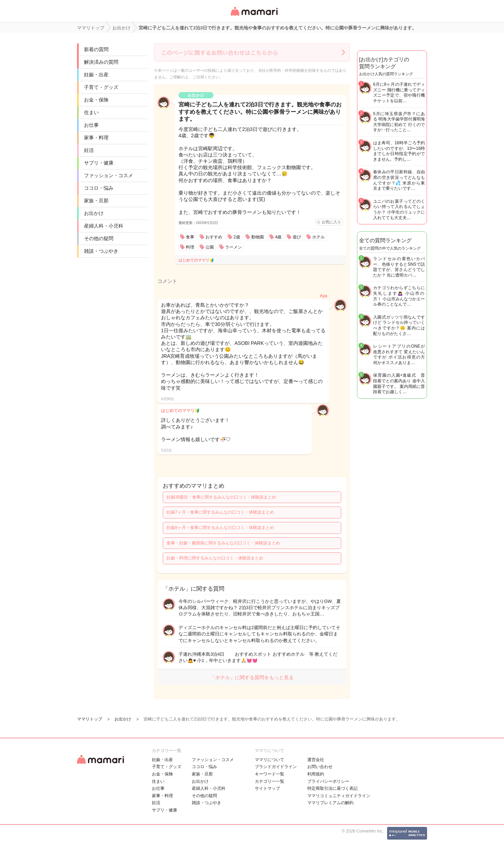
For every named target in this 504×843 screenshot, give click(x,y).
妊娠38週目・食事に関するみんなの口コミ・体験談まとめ (221, 497)
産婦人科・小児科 (104, 226)
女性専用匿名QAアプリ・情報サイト (254, 16)
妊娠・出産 (96, 75)
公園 (210, 247)
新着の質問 (96, 49)
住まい (91, 112)
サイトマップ (267, 788)
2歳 (237, 237)
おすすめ (214, 237)
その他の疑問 (99, 238)
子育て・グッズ (101, 87)
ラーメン (233, 247)
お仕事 (91, 125)
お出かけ (94, 213)
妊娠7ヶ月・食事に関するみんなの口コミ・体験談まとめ (220, 512)
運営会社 (316, 760)
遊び (297, 237)
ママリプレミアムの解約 (330, 803)
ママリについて (269, 760)
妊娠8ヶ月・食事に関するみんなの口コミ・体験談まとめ (220, 528)
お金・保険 (96, 100)
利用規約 (316, 774)
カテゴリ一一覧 (269, 781)
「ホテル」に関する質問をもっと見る (252, 677)
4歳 (278, 237)
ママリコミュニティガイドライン (339, 796)
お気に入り (331, 222)
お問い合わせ (320, 767)
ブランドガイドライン (276, 767)
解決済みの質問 (101, 62)
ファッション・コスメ (108, 175)
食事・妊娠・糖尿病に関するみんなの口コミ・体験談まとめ (223, 543)
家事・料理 (96, 138)
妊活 (89, 150)
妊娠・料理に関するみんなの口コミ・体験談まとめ (215, 558)
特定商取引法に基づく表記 (332, 788)
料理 (190, 247)
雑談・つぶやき (101, 251)
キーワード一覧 (269, 774)
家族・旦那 (96, 201)
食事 (190, 237)
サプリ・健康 (99, 163)
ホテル (318, 237)
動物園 (258, 237)
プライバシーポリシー (328, 781)
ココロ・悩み (99, 188)
